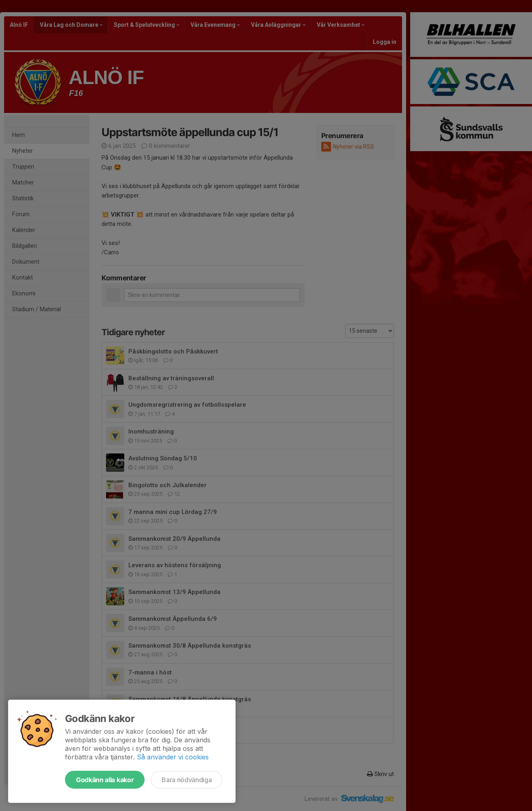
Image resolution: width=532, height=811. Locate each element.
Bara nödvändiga (187, 780)
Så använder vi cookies (173, 757)
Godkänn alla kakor (105, 780)
